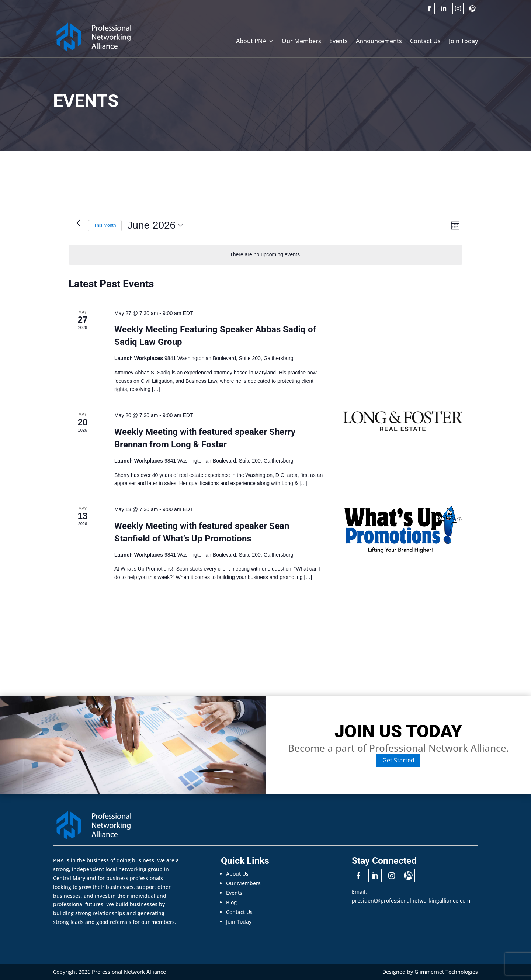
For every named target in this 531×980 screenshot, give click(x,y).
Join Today (463, 42)
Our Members (301, 42)
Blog (231, 902)
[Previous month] (78, 223)
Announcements (379, 42)
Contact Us (425, 42)
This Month (105, 225)
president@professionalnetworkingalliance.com (411, 901)
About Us (237, 874)
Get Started (398, 760)
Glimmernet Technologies (446, 972)
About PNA (251, 42)
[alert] (265, 255)
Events (339, 42)
